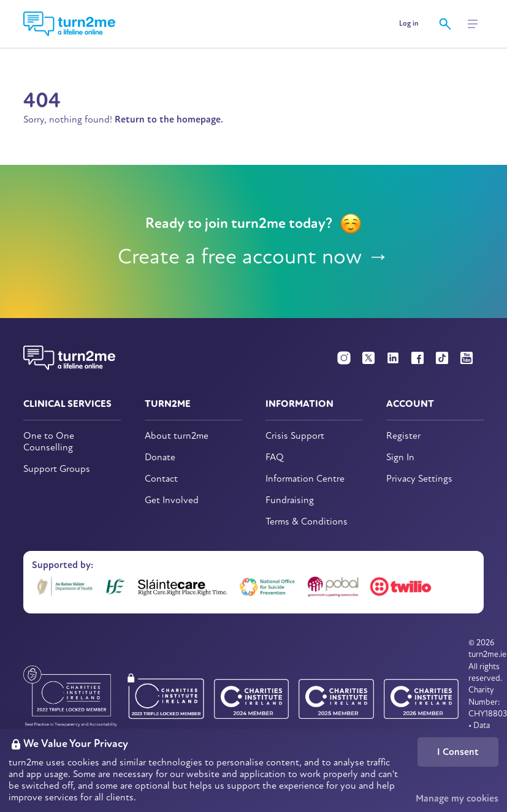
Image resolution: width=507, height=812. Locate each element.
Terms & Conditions (307, 522)
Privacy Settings (419, 479)
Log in (409, 24)
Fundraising (290, 500)
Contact (161, 479)
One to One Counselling (49, 442)
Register (403, 436)
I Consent (458, 752)
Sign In (400, 457)
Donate (160, 457)
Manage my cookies (457, 799)
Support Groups (57, 469)
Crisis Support (295, 436)
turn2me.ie (487, 654)
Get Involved (172, 500)
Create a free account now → (253, 257)
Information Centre (305, 479)
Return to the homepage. (169, 120)
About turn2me (177, 436)
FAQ (275, 457)
